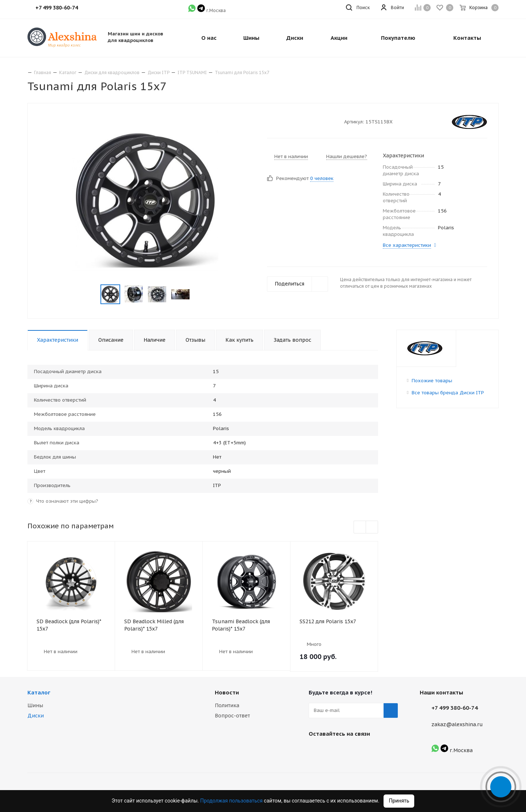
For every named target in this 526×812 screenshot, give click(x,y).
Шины (35, 705)
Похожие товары (432, 381)
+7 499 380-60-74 (455, 708)
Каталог (39, 692)
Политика (227, 705)
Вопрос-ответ (232, 716)
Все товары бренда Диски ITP (448, 393)
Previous (92, 294)
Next (199, 294)
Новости (227, 692)
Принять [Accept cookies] (399, 801)
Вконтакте (316, 751)
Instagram (334, 751)
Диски (36, 716)
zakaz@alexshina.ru (457, 724)
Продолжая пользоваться (232, 801)
